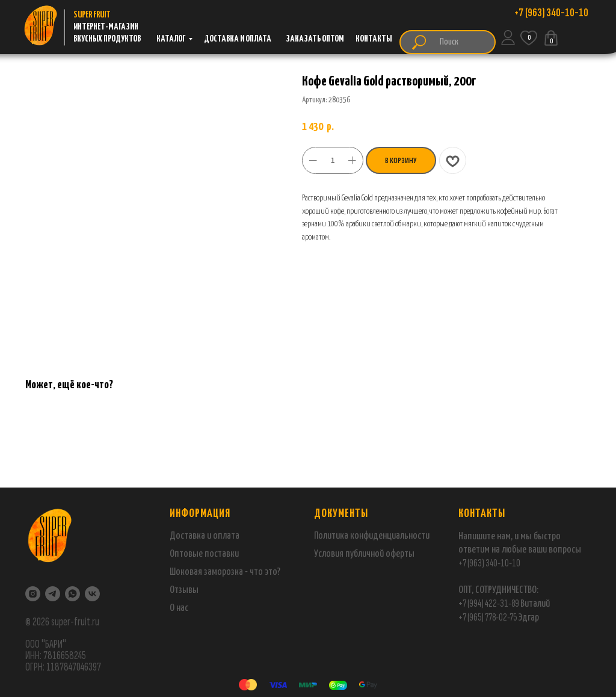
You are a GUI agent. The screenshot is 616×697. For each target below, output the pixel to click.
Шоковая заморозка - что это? (225, 572)
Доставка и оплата (205, 536)
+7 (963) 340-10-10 (489, 563)
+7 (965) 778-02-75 (488, 617)
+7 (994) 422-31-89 (489, 603)
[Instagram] (33, 594)
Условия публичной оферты (364, 554)
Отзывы (184, 590)
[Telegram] (53, 594)
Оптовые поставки (204, 554)
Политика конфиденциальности (372, 536)
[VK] (92, 594)
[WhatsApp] (72, 594)
